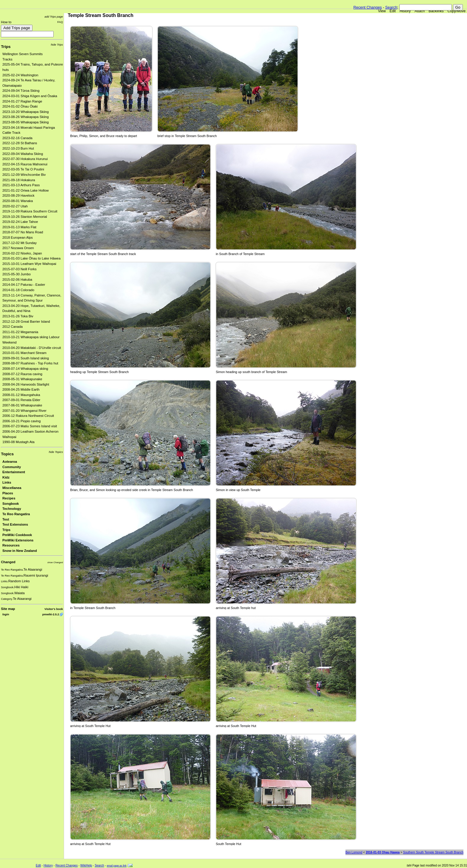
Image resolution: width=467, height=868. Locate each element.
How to (6, 22)
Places (8, 493)
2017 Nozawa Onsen (18, 248)
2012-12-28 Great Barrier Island (26, 322)
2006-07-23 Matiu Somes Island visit (30, 426)
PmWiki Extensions (18, 540)
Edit (393, 11)
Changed (8, 562)
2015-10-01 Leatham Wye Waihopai (29, 264)
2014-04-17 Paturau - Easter (24, 285)
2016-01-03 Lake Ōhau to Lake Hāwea (31, 258)
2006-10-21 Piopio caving (21, 421)
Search (391, 7)
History (405, 11)
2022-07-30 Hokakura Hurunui (25, 159)
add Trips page (54, 17)
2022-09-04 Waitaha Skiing (23, 154)
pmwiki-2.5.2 (51, 614)
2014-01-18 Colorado (18, 290)
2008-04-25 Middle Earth (21, 389)
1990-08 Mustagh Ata (18, 442)
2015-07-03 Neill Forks (20, 269)
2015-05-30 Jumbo (17, 274)
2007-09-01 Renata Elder (21, 400)
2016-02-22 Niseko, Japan (22, 253)
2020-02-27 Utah (15, 206)
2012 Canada (13, 327)
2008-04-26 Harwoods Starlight (26, 384)
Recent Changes (368, 7)
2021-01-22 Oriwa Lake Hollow (26, 190)
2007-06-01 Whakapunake (22, 405)
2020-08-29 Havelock (18, 195)
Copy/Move (457, 11)
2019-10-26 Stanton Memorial (25, 217)
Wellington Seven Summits (22, 54)
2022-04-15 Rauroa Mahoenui (25, 164)
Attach (420, 11)
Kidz (6, 477)
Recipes (9, 498)
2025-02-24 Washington (20, 75)
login (6, 614)
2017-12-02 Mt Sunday (20, 243)
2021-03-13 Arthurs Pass (21, 185)
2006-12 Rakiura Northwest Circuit (28, 416)
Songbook (11, 504)
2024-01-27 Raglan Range (22, 101)
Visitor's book (54, 609)
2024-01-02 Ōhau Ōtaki (20, 106)
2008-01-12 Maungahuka (21, 395)
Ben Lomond (354, 852)
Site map (8, 609)
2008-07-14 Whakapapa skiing (25, 369)
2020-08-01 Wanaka (18, 201)
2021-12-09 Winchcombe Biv (24, 175)
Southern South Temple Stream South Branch (433, 852)
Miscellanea (12, 488)
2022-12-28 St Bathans (20, 143)
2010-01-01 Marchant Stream (24, 353)
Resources (11, 545)
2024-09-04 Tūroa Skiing (21, 91)
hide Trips (57, 45)
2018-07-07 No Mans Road (23, 232)
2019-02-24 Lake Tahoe (20, 222)
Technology (12, 509)
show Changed (55, 562)
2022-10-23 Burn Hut (18, 148)
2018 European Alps (18, 237)
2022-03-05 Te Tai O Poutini (23, 169)
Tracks (7, 59)
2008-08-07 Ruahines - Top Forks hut (30, 363)
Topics (7, 454)
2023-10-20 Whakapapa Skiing (26, 112)
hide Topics (56, 452)
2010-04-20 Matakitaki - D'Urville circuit (32, 348)
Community (12, 467)
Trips (6, 47)
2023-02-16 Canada (17, 138)
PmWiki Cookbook (17, 535)
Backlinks (436, 11)
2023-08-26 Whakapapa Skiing (26, 117)
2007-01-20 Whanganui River (24, 411)
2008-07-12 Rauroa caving (22, 374)
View (382, 11)
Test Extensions (15, 524)
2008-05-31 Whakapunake (22, 379)
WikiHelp (86, 865)
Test (6, 519)
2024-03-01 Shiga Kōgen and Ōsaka (30, 96)
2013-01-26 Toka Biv (18, 316)
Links (7, 482)
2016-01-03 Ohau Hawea (383, 852)
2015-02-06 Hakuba (17, 280)
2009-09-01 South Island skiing (26, 358)
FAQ (60, 22)
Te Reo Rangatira (16, 514)
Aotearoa (10, 462)
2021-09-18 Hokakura (19, 180)
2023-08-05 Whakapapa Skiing (26, 122)
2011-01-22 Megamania (20, 332)
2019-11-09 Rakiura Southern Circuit (30, 211)
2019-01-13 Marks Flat (19, 227)
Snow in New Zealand (20, 551)
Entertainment (14, 472)
